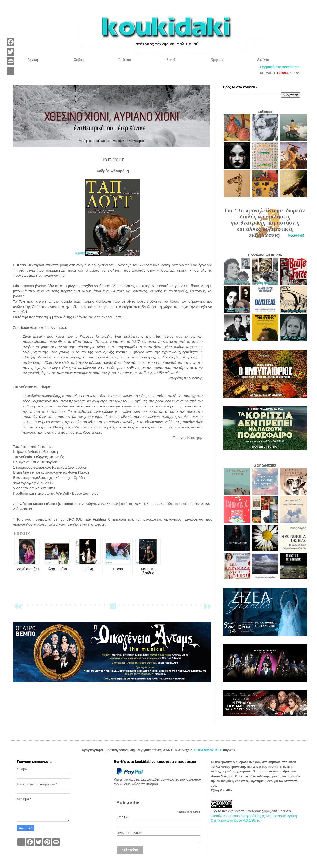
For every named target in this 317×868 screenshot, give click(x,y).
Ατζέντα (263, 60)
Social (171, 60)
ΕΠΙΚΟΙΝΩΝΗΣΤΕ (209, 750)
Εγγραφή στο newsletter (294, 67)
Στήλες (79, 60)
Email (122, 817)
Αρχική (33, 60)
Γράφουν (125, 60)
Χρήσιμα (217, 60)
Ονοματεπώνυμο (129, 833)
